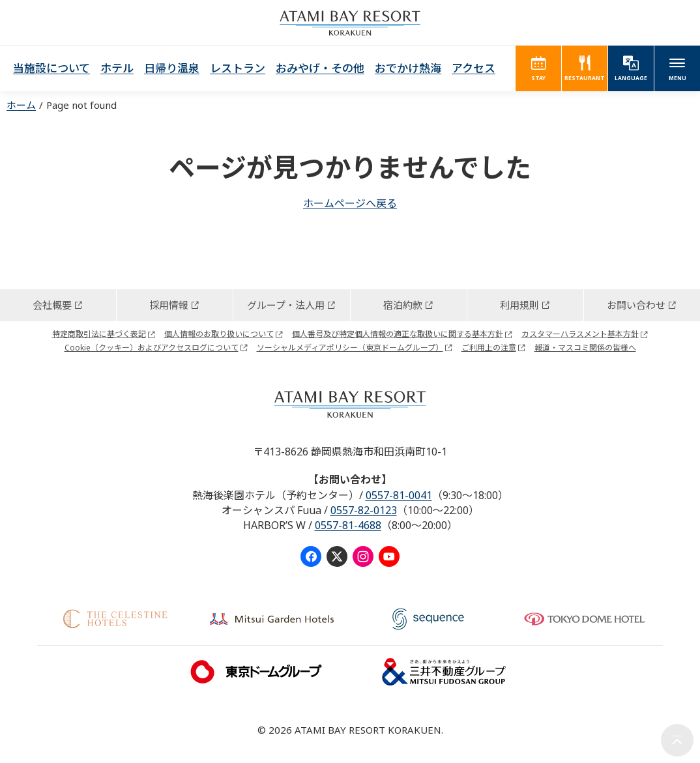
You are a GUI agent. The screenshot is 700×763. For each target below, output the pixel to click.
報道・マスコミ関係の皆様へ (585, 348)
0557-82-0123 (364, 510)
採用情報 (169, 305)
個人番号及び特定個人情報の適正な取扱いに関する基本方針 (398, 334)
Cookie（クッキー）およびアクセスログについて (152, 348)
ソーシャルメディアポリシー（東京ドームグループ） (350, 348)
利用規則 (519, 305)
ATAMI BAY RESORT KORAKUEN (350, 23)
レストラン (238, 68)
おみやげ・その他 (320, 68)
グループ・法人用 (286, 305)
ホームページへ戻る (350, 203)
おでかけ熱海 (408, 68)
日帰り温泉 (172, 68)
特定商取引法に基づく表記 (99, 334)
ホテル (117, 68)
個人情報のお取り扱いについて (219, 334)
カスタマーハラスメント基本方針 (580, 334)
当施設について (51, 68)
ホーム (21, 105)
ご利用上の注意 (489, 348)
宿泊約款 (403, 305)
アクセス (474, 68)
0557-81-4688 (348, 525)
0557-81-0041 (399, 495)
